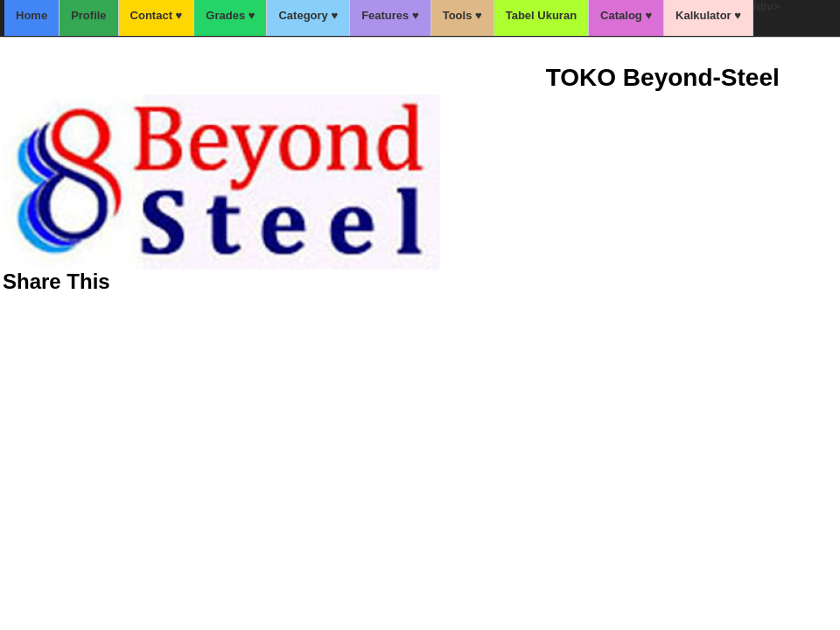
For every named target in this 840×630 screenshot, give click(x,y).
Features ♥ (390, 15)
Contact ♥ (157, 15)
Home (31, 15)
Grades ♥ (230, 15)
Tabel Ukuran (541, 15)
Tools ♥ (462, 15)
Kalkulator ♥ (708, 15)
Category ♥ (308, 15)
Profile (88, 15)
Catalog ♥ (626, 15)
